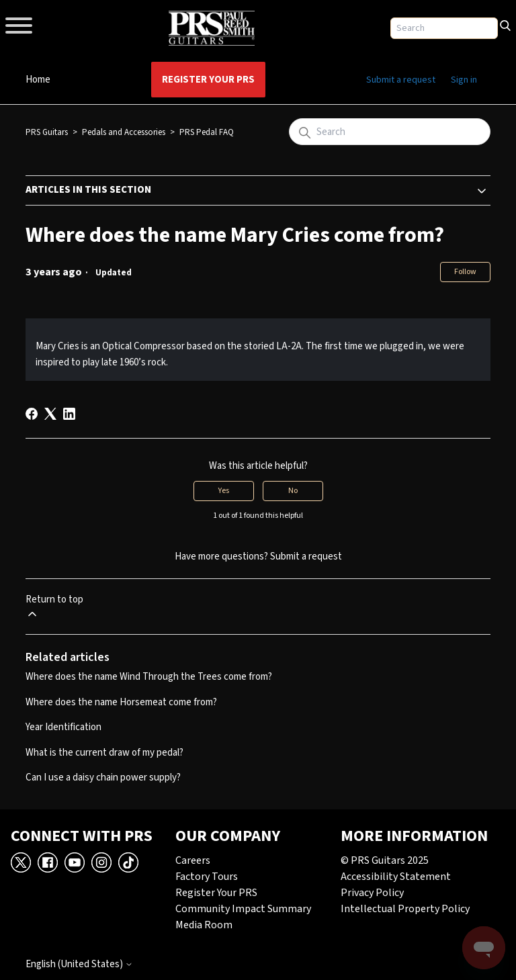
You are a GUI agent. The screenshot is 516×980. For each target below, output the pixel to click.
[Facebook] (32, 414)
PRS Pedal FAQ (207, 132)
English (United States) (79, 964)
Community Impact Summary (243, 909)
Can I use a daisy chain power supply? (103, 777)
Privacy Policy (372, 893)
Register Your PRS (208, 80)
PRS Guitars (47, 132)
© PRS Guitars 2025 (385, 860)
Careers (193, 860)
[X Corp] (50, 414)
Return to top (54, 607)
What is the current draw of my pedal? (104, 753)
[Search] (505, 24)
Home (38, 80)
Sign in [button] (464, 80)
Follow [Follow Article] (465, 272)
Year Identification (63, 727)
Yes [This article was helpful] (224, 491)
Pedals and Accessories (124, 132)
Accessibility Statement (396, 877)
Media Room (204, 925)
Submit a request (401, 80)
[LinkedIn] (69, 414)
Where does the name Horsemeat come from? (121, 702)
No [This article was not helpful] (293, 491)
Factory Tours (207, 877)
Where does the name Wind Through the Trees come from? (149, 677)
